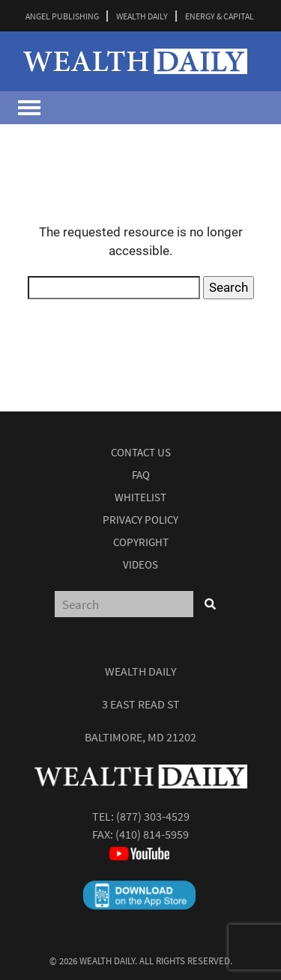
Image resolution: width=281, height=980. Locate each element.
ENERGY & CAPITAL (220, 16)
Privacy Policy (140, 520)
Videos (140, 564)
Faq (141, 475)
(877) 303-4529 (153, 816)
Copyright (141, 542)
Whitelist (140, 497)
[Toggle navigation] (29, 108)
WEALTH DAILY (142, 16)
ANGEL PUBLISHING (62, 16)
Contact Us (141, 452)
